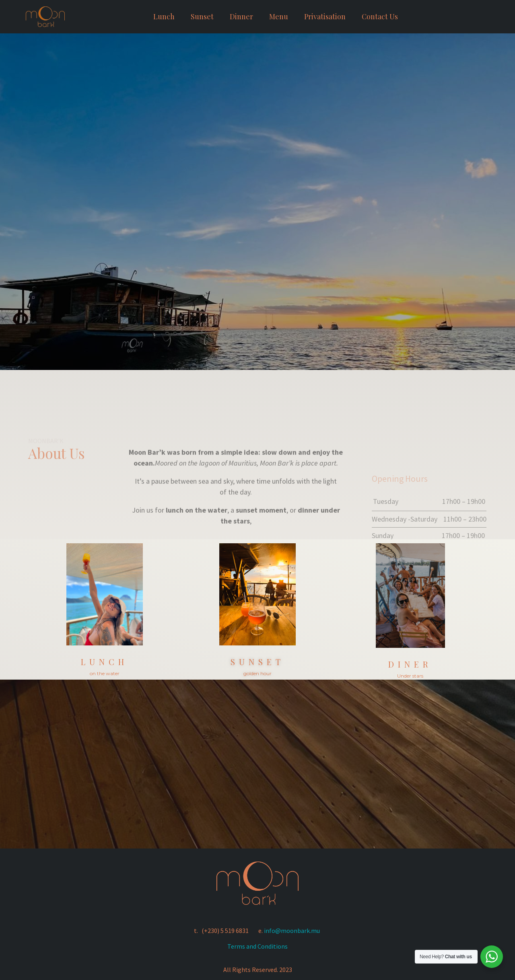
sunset (257, 662)
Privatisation (325, 16)
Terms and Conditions (257, 946)
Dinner (241, 16)
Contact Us (380, 16)
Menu (279, 16)
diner (410, 664)
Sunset (202, 16)
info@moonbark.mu (292, 931)
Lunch (164, 16)
